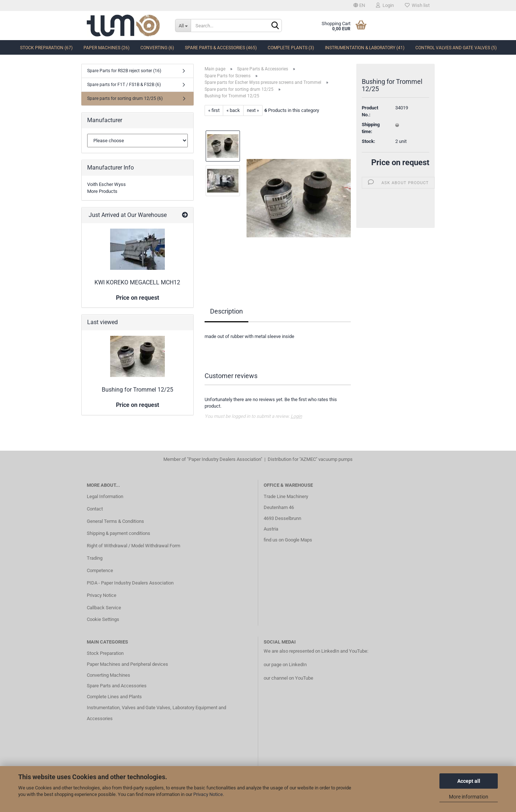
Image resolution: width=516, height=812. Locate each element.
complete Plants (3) (291, 48)
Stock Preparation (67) (46, 48)
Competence (100, 570)
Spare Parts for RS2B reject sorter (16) (124, 71)
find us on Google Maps (288, 540)
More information (469, 797)
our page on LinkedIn (285, 665)
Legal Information (105, 496)
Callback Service (104, 608)
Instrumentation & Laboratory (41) (365, 48)
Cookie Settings (103, 619)
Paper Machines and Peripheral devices (127, 664)
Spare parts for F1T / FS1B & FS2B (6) (124, 85)
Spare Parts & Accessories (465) (221, 48)
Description (226, 311)
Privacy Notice (208, 794)
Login (385, 5)
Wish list (417, 5)
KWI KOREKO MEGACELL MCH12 (137, 282)
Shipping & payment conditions (119, 533)
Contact (95, 509)
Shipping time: (371, 128)
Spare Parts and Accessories (117, 686)
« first (214, 110)
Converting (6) (157, 48)
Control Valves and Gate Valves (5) (456, 48)
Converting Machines (108, 675)
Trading (95, 558)
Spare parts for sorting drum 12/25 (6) (125, 98)
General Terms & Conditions (115, 521)
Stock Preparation (105, 653)
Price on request (400, 162)
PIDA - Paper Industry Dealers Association (130, 583)
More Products (102, 191)
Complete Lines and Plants (114, 697)
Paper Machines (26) (106, 48)
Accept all (469, 781)
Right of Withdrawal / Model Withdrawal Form (133, 546)
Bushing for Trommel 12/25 (137, 390)
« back (233, 110)
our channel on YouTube (288, 678)
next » (253, 110)
